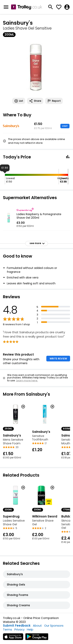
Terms (7, 629)
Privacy (19, 629)
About (37, 626)
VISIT (65, 126)
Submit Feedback (17, 626)
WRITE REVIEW (58, 359)
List (19, 101)
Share (35, 101)
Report (54, 101)
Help (30, 629)
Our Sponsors (54, 626)
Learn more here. (27, 380)
